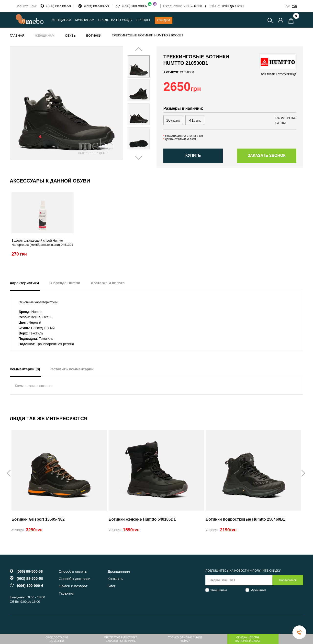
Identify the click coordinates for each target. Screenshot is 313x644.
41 (195, 120)
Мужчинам (258, 591)
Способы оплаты (73, 572)
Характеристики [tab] (24, 284)
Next (146, 102)
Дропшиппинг (119, 572)
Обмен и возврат (73, 587)
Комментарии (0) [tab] (25, 370)
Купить (193, 156)
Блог (112, 587)
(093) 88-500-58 (96, 6)
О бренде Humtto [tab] (65, 284)
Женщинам (219, 591)
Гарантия (67, 594)
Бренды (143, 20)
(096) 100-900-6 (140, 6)
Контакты (116, 579)
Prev (134, 102)
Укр (294, 6)
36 (173, 120)
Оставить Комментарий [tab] (72, 370)
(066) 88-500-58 (59, 6)
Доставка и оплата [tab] (108, 284)
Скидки (164, 20)
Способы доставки (74, 579)
